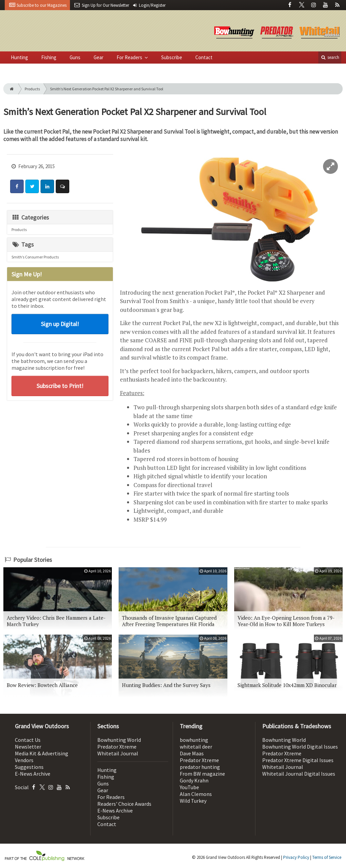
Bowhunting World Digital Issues (300, 747)
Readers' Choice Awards (124, 804)
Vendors (24, 760)
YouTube (189, 787)
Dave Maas (192, 753)
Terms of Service (327, 857)
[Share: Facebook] (17, 186)
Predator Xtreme (117, 747)
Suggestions (29, 767)
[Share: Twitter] (32, 186)
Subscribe (172, 57)
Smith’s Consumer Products (35, 257)
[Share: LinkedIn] (47, 186)
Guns (75, 57)
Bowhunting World (119, 740)
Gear (98, 57)
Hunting (19, 57)
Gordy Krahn (194, 780)
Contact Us (28, 740)
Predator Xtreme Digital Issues (298, 760)
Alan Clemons (196, 794)
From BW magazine (202, 774)
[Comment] (63, 186)
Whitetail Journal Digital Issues (299, 774)
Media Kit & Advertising (42, 753)
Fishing (49, 57)
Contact (204, 57)
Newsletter (28, 747)
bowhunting (194, 740)
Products (32, 89)
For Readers (130, 57)
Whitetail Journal (118, 753)
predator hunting (200, 767)
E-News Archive (33, 774)
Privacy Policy (296, 857)
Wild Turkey (193, 801)
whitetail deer (196, 747)
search (330, 57)
